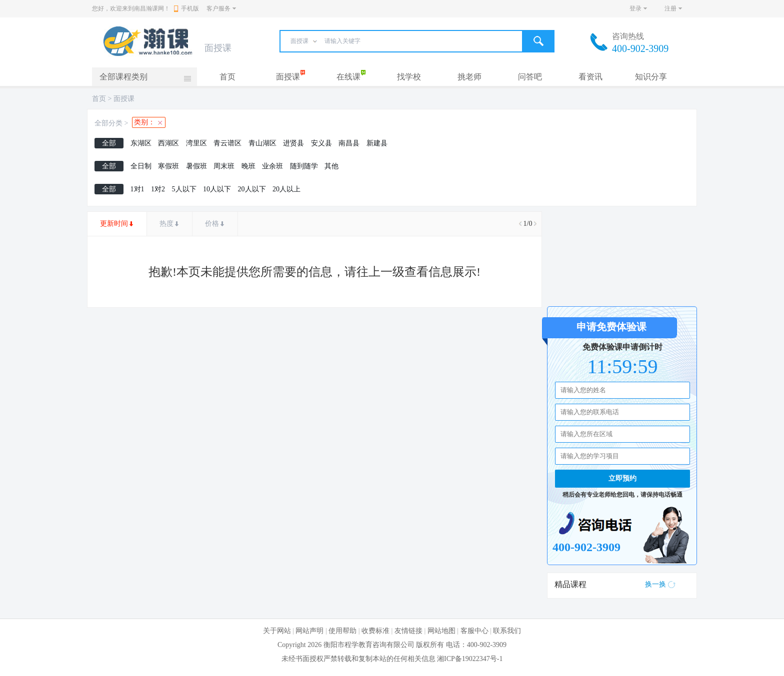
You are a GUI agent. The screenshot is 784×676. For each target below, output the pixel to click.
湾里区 (196, 143)
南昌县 (349, 143)
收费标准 (375, 631)
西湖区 (168, 143)
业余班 (272, 166)
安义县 (321, 143)
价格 (212, 224)
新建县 (377, 143)
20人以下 (252, 189)
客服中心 (474, 631)
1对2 (158, 189)
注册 (670, 8)
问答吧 (530, 77)
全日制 (141, 166)
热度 (166, 224)
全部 (109, 143)
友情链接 (408, 631)
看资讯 (590, 77)
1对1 (137, 189)
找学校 (409, 77)
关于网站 (277, 631)
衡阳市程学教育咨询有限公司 (369, 645)
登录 (635, 8)
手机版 (186, 8)
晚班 (248, 166)
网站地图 (441, 631)
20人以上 (286, 189)
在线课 (348, 77)
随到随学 (304, 166)
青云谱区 (227, 143)
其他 (331, 166)
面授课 (288, 77)
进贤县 (293, 143)
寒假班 (168, 166)
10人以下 (217, 189)
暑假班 (196, 166)
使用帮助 (342, 631)
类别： (144, 122)
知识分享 (651, 77)
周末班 (224, 166)
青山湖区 (262, 143)
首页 (227, 77)
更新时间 (114, 224)
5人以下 (184, 189)
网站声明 (309, 631)
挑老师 (469, 77)
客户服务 (218, 8)
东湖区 (141, 143)
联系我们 (507, 631)
